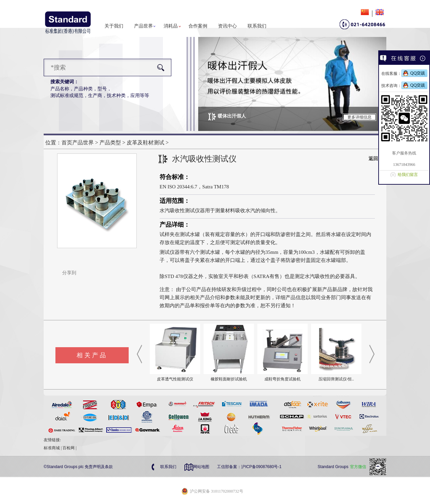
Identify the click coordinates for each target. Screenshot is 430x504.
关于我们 (114, 26)
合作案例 (198, 26)
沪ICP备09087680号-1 (261, 467)
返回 (373, 159)
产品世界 (143, 26)
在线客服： (404, 74)
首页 (67, 143)
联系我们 (257, 26)
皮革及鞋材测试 (145, 143)
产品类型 (110, 143)
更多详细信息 (359, 117)
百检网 (69, 448)
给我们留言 (408, 175)
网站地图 (201, 467)
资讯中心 (227, 26)
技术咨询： (404, 86)
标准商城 (52, 448)
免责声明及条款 (99, 467)
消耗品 (171, 26)
